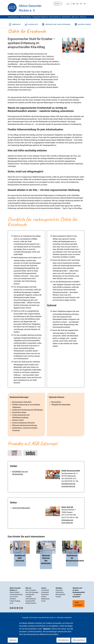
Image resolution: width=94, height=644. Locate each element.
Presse (43, 601)
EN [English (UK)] (77, 4)
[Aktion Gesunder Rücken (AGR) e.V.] (12, 8)
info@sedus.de (67, 520)
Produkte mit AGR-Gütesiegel (20, 558)
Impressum (59, 590)
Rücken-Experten (31, 603)
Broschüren (45, 594)
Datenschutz (60, 592)
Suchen (52, 4)
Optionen (13, 640)
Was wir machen (31, 590)
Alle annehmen (79, 640)
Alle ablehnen (63, 640)
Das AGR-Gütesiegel (32, 592)
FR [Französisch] (85, 4)
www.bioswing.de (68, 486)
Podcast (47, 599)
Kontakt (58, 597)
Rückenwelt (45, 592)
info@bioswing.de (68, 484)
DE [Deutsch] (74, 4)
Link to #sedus (30, 453)
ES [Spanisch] (81, 4)
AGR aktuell (45, 590)
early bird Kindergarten (21, 508)
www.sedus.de (67, 523)
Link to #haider (15, 453)
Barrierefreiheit (60, 594)
